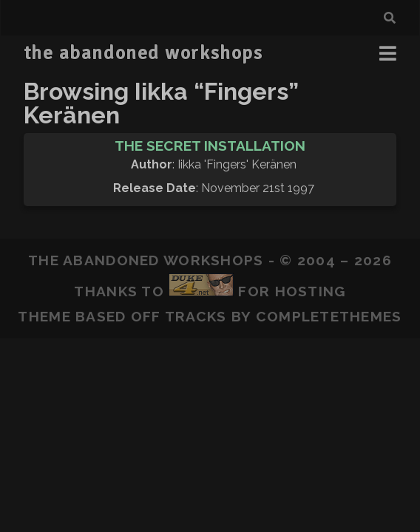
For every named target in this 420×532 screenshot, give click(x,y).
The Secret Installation (210, 146)
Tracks (196, 316)
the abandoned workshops (143, 53)
